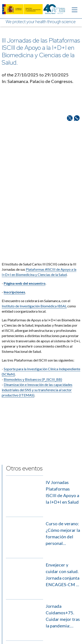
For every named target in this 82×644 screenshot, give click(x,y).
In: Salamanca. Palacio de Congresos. (38, 81)
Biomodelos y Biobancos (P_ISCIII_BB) (33, 366)
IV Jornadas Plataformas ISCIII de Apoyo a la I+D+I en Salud (62, 492)
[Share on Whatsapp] (77, 141)
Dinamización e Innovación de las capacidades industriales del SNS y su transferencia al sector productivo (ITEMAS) (37, 376)
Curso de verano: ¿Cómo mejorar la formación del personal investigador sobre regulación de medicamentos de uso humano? (63, 525)
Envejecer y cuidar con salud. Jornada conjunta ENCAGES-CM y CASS (63, 558)
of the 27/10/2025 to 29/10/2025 (35, 75)
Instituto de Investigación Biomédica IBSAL (34, 293)
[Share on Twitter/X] (70, 141)
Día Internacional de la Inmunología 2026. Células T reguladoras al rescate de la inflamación (63, 624)
